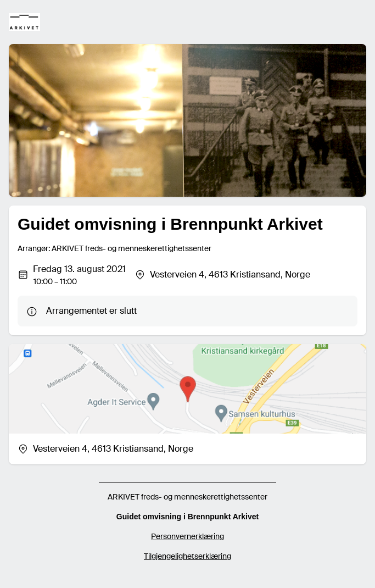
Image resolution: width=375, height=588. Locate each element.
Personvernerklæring (187, 536)
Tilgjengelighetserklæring (187, 556)
